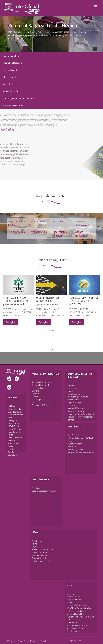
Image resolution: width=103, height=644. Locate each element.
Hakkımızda (13, 406)
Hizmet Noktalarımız (13, 63)
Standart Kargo (38, 388)
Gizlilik (69, 602)
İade (34, 402)
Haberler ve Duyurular (13, 445)
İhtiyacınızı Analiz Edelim (42, 550)
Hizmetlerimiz (14, 423)
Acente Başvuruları (13, 453)
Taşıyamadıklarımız (75, 600)
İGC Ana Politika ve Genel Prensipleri (16, 410)
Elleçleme (71, 385)
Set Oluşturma (74, 394)
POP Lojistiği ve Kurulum (78, 397)
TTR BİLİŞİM (75, 641)
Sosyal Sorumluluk (40, 552)
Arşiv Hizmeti (37, 541)
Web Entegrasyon (75, 449)
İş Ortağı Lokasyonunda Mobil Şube (80, 439)
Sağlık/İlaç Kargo (74, 402)
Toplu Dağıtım (38, 399)
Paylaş (35, 547)
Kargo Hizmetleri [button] (11, 56)
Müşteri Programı (75, 444)
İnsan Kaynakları (15, 432)
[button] (50, 330)
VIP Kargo (36, 391)
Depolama (36, 488)
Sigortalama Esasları (41, 561)
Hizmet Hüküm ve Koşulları (78, 605)
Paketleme (72, 388)
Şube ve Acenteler (16, 415)
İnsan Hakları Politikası (76, 614)
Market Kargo (73, 400)
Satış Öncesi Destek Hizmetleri (81, 452)
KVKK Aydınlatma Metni (77, 625)
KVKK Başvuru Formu (76, 628)
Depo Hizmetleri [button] (11, 77)
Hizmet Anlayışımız (13, 419)
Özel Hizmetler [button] (10, 84)
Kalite (11, 435)
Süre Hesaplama (74, 631)
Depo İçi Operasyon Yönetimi (44, 491)
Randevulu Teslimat (40, 385)
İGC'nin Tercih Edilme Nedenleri (15, 428)
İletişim (11, 449)
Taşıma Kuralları (74, 597)
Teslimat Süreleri (39, 555)
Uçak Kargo (36, 394)
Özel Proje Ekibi (74, 435)
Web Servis (72, 447)
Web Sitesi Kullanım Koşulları (79, 608)
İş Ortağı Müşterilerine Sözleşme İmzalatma (77, 410)
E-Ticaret (72, 405)
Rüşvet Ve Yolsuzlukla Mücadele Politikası (80, 618)
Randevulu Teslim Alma (42, 382)
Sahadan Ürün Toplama (42, 405)
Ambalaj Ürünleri (39, 558)
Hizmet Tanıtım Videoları (15, 439)
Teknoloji (36, 544)
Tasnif (70, 391)
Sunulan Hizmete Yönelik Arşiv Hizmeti (80, 418)
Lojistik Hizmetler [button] (11, 70)
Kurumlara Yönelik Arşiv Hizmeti (81, 414)
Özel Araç (36, 397)
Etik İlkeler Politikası (75, 611)
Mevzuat (71, 594)
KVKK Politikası (73, 623)
